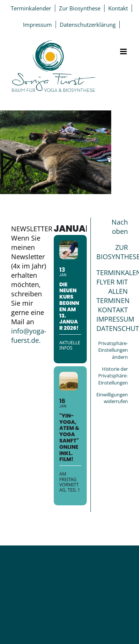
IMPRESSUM (115, 319)
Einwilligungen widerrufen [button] (112, 398)
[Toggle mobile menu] (124, 51)
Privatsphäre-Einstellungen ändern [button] (113, 350)
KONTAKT (113, 310)
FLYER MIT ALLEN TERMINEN (113, 291)
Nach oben (120, 227)
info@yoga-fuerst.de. (29, 336)
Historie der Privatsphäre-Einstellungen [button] (113, 376)
